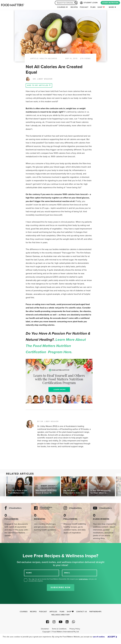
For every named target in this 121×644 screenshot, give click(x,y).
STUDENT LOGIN (89, 3)
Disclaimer (45, 629)
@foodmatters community (46, 508)
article (34, 59)
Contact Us (82, 612)
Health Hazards (48, 59)
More (111, 7)
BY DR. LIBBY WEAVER (48, 421)
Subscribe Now (61, 587)
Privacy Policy (75, 629)
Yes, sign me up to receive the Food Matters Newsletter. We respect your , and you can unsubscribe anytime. (63, 580)
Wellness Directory (61, 615)
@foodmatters (15, 508)
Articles (53, 612)
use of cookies (99, 637)
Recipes (74, 7)
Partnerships (95, 612)
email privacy (83, 579)
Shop (101, 7)
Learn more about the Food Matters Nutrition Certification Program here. (56, 346)
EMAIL (67, 573)
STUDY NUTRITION (110, 3)
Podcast (84, 7)
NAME (29, 573)
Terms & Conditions (59, 629)
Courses (61, 7)
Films (93, 7)
